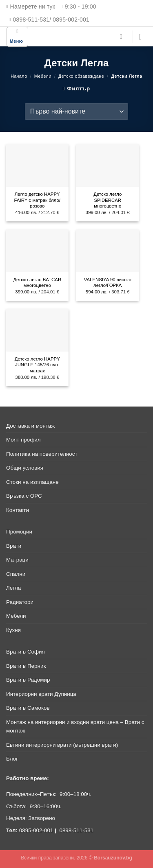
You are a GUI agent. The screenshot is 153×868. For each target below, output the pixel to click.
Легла (13, 588)
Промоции (19, 532)
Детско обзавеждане (81, 76)
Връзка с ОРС (24, 496)
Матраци (17, 560)
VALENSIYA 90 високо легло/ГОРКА (108, 283)
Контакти (18, 510)
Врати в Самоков (28, 708)
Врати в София (25, 652)
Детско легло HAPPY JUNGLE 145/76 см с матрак (37, 365)
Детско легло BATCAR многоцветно (37, 283)
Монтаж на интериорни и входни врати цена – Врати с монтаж (75, 727)
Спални (16, 574)
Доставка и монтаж (30, 426)
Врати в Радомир (28, 680)
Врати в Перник (26, 666)
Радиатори (20, 602)
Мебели (43, 76)
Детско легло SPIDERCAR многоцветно (108, 200)
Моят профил (23, 440)
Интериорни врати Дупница (41, 694)
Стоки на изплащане (32, 482)
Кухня (13, 630)
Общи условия (25, 468)
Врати (14, 546)
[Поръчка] (76, 112)
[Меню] (17, 37)
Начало (19, 76)
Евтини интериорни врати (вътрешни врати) (62, 745)
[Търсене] (123, 36)
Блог (12, 759)
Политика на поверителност (42, 454)
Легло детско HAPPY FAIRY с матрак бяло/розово (37, 200)
